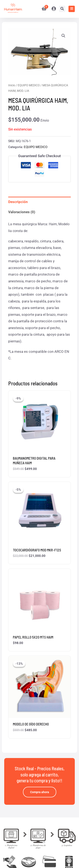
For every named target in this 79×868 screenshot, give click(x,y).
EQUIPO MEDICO (29, 85)
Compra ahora (40, 792)
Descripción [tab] (18, 202)
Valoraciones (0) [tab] (22, 212)
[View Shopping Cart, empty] (42, 9)
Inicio (12, 85)
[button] (63, 36)
